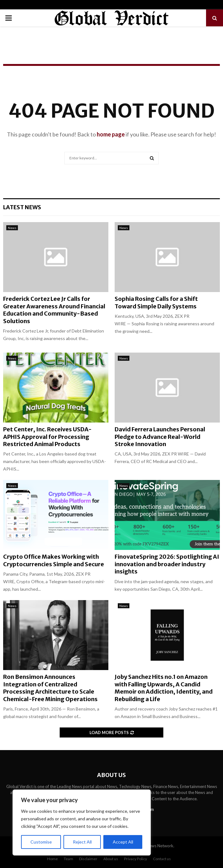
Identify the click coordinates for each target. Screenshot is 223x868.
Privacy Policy (136, 859)
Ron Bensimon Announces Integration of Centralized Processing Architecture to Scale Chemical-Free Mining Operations (50, 688)
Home (52, 859)
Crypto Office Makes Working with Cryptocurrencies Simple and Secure (54, 560)
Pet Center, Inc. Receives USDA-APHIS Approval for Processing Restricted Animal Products (47, 437)
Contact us (162, 859)
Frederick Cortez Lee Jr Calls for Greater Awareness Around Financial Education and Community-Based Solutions (54, 310)
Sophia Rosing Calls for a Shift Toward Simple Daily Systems (156, 302)
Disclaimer (88, 859)
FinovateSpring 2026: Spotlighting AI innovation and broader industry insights (167, 564)
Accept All (123, 842)
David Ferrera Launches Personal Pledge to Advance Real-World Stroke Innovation (160, 437)
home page (111, 134)
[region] (82, 823)
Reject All (82, 842)
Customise (41, 842)
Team (68, 859)
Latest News (22, 207)
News (12, 228)
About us (111, 859)
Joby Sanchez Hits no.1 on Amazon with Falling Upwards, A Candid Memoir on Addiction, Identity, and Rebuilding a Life (164, 688)
